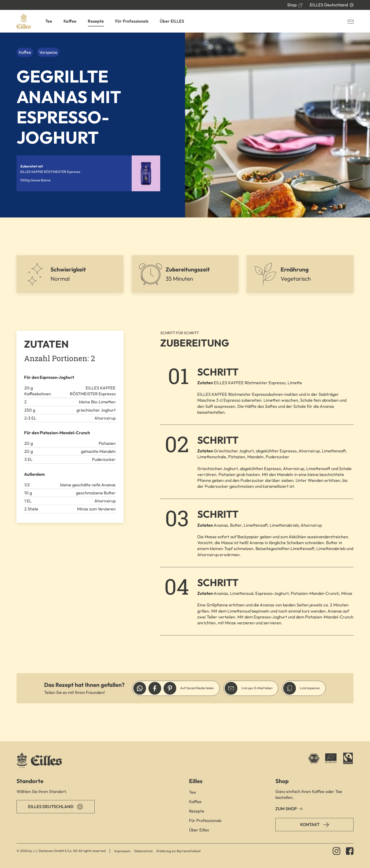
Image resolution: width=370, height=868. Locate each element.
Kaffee (195, 802)
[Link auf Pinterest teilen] (170, 688)
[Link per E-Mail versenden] (231, 688)
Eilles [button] (196, 781)
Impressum (122, 851)
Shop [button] (282, 781)
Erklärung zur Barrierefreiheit (179, 851)
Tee (192, 792)
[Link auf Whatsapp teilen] (140, 688)
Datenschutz (143, 851)
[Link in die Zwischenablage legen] (290, 688)
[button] (49, 21)
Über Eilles (199, 830)
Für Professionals (205, 820)
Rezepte (197, 811)
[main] (185, 387)
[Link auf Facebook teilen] (155, 688)
